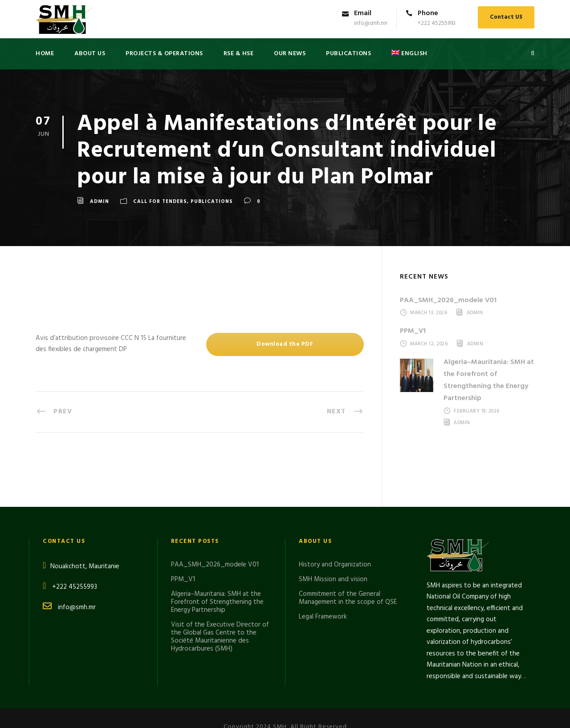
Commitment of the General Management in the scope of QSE (348, 548)
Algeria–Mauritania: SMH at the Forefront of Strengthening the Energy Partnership (489, 380)
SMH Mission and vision (333, 530)
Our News (290, 54)
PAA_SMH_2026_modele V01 (448, 300)
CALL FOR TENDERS (160, 202)
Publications (212, 202)
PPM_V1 (413, 331)
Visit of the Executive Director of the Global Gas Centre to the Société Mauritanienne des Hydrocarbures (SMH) (220, 587)
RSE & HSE (239, 54)
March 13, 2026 (429, 313)
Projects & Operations (164, 54)
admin (100, 202)
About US (90, 54)
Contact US (506, 17)
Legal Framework (323, 567)
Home (45, 54)
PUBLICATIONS (348, 54)
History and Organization (335, 515)
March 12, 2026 (429, 344)
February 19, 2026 (477, 412)
